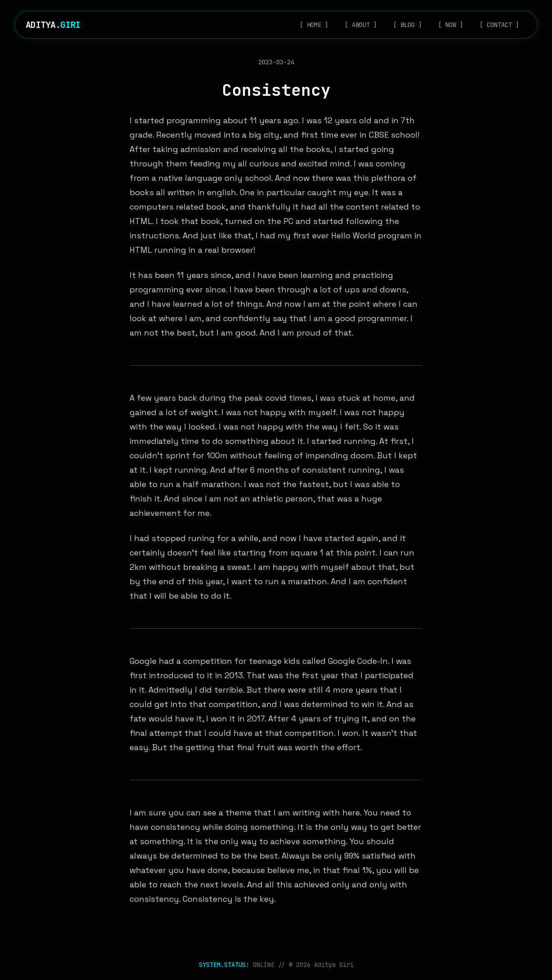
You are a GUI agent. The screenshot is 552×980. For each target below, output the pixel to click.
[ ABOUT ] (361, 25)
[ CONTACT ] (499, 25)
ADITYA (53, 25)
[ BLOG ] (408, 25)
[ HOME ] (314, 25)
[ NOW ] (451, 25)
